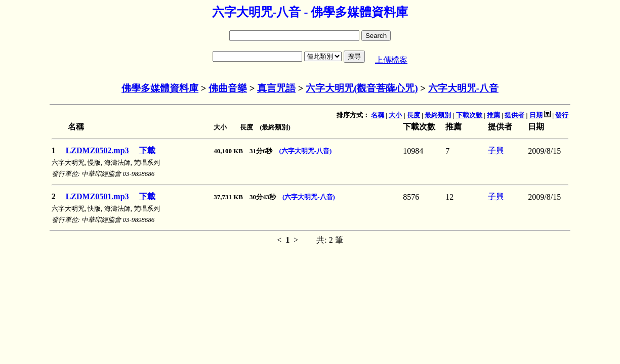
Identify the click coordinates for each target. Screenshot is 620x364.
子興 (496, 150)
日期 (536, 115)
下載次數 (469, 115)
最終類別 (438, 115)
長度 (414, 115)
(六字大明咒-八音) (305, 151)
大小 (395, 115)
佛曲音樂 (228, 88)
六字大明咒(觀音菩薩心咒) (362, 88)
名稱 (378, 115)
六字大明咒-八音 (463, 88)
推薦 (493, 115)
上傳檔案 (391, 60)
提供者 (514, 115)
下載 (147, 150)
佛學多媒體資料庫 (160, 88)
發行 (562, 115)
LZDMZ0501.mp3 (97, 196)
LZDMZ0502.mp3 (97, 150)
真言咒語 (276, 88)
